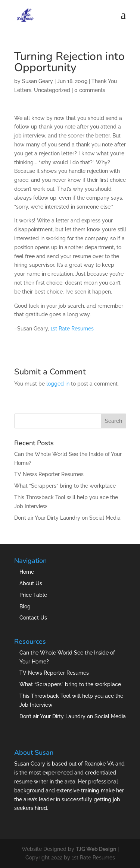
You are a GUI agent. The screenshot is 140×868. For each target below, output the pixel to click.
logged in (58, 384)
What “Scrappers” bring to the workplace (65, 486)
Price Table (33, 595)
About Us (31, 583)
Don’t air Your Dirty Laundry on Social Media (67, 518)
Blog (25, 606)
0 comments (90, 90)
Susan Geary (38, 81)
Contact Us (33, 618)
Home (27, 572)
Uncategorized (52, 90)
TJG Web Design (96, 849)
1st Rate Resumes (72, 329)
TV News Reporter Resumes (49, 474)
